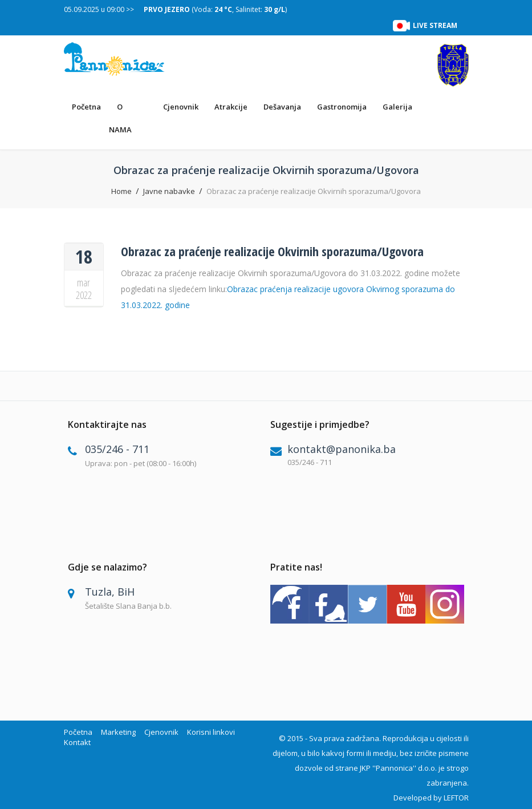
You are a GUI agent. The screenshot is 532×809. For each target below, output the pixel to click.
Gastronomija (342, 107)
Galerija (397, 107)
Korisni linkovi (211, 732)
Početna (86, 107)
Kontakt (77, 742)
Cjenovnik (181, 107)
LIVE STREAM (435, 25)
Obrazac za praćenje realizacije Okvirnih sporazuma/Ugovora (272, 251)
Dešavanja (282, 107)
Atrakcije (231, 107)
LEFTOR (456, 798)
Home (121, 191)
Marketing (118, 732)
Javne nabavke (169, 191)
